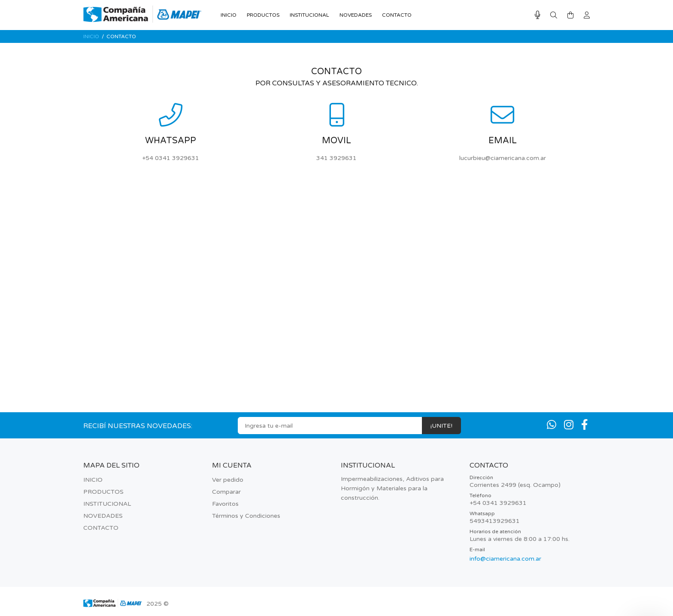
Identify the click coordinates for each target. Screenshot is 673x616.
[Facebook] (585, 425)
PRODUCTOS (103, 492)
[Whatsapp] (552, 425)
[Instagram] (569, 425)
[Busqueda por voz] (538, 15)
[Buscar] (554, 15)
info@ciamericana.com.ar (505, 559)
